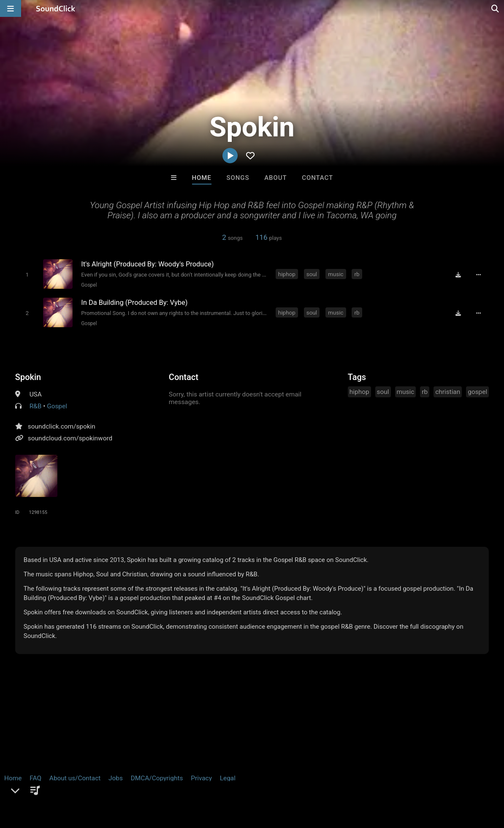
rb (357, 274)
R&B (36, 406)
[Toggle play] (27, 275)
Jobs (116, 778)
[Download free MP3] (458, 275)
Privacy (201, 778)
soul (312, 274)
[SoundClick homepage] (56, 8)
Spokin (28, 377)
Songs (238, 178)
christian (448, 391)
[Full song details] (479, 275)
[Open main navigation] (11, 8)
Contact (317, 178)
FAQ (35, 778)
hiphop (287, 274)
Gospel (89, 285)
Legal (228, 778)
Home (202, 178)
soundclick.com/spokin (62, 426)
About (275, 178)
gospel (477, 391)
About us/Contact (75, 778)
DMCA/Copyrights (157, 778)
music (336, 274)
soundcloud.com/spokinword (70, 438)
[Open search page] (496, 8)
